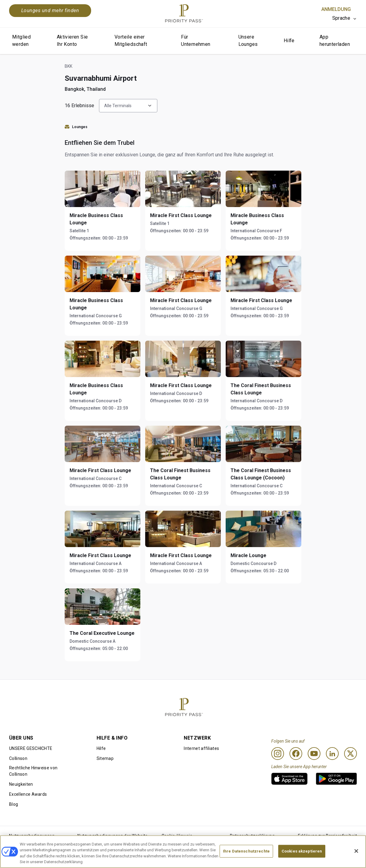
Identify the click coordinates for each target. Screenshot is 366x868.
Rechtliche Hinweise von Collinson (33, 771)
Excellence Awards (28, 794)
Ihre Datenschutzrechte (246, 851)
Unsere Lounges (248, 41)
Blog (14, 804)
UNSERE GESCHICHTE (31, 748)
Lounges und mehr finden (50, 10)
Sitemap (105, 758)
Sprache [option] (341, 18)
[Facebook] (296, 754)
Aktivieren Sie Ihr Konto (72, 41)
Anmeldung (336, 9)
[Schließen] (356, 851)
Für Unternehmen (196, 41)
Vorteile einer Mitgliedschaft (131, 41)
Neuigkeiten (21, 784)
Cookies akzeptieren (302, 851)
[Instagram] (278, 754)
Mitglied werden (21, 41)
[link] (289, 779)
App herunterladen (335, 41)
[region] (183, 852)
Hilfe (289, 41)
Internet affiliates (201, 748)
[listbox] (345, 18)
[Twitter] (351, 754)
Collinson (18, 758)
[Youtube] (314, 754)
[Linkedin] (332, 754)
